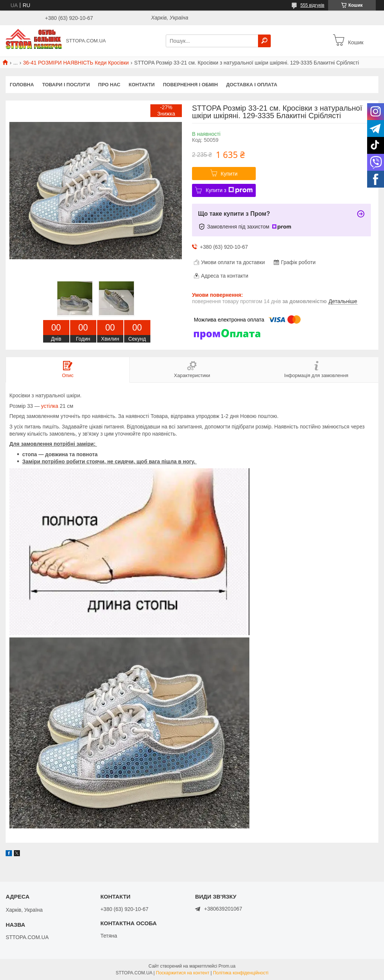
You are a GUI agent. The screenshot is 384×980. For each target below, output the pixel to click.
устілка (50, 406)
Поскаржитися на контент (183, 973)
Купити (229, 174)
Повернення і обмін (190, 85)
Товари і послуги (66, 85)
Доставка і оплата (252, 85)
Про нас (109, 85)
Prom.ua (227, 966)
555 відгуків (312, 5)
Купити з (229, 190)
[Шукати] (264, 41)
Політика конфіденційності (241, 973)
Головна (22, 85)
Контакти (142, 85)
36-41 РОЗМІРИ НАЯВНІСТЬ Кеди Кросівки (76, 63)
